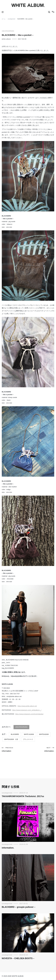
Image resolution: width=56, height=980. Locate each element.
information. (41, 750)
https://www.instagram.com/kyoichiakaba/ (29, 714)
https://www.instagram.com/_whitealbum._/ (27, 710)
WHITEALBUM (44, 734)
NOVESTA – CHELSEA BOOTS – (18, 958)
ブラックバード (28, 739)
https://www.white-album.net (27, 706)
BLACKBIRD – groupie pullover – (19, 907)
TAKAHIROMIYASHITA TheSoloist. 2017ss (23, 796)
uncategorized (8, 31)
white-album (6, 39)
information (15, 750)
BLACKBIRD (15, 734)
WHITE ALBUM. (29, 734)
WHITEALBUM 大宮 (11, 739)
